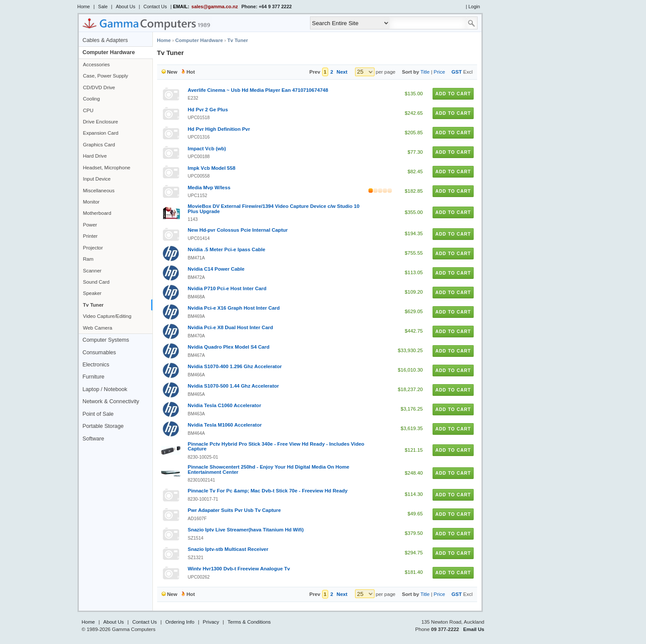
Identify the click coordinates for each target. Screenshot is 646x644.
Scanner (92, 271)
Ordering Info (180, 622)
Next (342, 72)
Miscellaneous (99, 191)
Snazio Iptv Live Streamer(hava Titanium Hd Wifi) (246, 530)
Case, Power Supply (106, 76)
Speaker (92, 293)
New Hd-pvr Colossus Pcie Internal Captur (238, 230)
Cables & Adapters (105, 40)
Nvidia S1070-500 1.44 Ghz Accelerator (234, 386)
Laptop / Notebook (105, 389)
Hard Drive (95, 156)
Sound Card (96, 282)
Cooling (92, 99)
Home (84, 6)
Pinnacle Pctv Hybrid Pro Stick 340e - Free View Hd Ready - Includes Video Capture (276, 447)
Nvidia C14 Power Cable (216, 269)
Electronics (96, 365)
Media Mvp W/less (209, 188)
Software (94, 439)
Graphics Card (99, 145)
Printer (90, 236)
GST (457, 72)
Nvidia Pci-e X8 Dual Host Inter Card (231, 327)
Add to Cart (453, 94)
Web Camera (98, 328)
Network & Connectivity (111, 401)
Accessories (97, 65)
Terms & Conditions (249, 622)
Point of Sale (98, 414)
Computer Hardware (109, 52)
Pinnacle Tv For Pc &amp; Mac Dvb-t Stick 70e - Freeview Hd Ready (268, 491)
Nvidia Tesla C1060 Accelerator (225, 405)
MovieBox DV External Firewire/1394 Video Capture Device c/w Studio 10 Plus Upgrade (274, 209)
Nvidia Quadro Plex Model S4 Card (229, 347)
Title (425, 72)
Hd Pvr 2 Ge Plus (208, 110)
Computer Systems (106, 340)
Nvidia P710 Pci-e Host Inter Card (227, 288)
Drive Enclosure (101, 122)
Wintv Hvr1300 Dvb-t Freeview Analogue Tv (239, 569)
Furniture (94, 377)
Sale (103, 6)
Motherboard (97, 213)
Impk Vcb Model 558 (212, 168)
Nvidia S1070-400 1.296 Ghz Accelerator (235, 366)
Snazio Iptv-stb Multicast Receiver (228, 549)
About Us (125, 6)
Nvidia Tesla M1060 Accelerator (225, 425)
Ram (88, 259)
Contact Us (155, 6)
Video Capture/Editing (107, 316)
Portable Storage (103, 426)
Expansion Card (101, 133)
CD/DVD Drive (99, 87)
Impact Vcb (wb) (207, 149)
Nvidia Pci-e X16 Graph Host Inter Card (234, 308)
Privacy (211, 622)
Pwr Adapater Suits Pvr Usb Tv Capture (234, 510)
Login (474, 6)
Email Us (474, 629)
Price (439, 72)
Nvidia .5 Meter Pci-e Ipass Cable (227, 249)
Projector (93, 248)
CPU (88, 110)
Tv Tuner (94, 305)
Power (90, 225)
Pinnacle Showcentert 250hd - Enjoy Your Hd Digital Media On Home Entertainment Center (269, 469)
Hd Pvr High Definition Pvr (219, 129)
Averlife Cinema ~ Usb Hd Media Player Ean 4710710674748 (258, 90)
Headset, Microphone (107, 168)
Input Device (97, 179)
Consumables (99, 353)
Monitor (91, 202)
